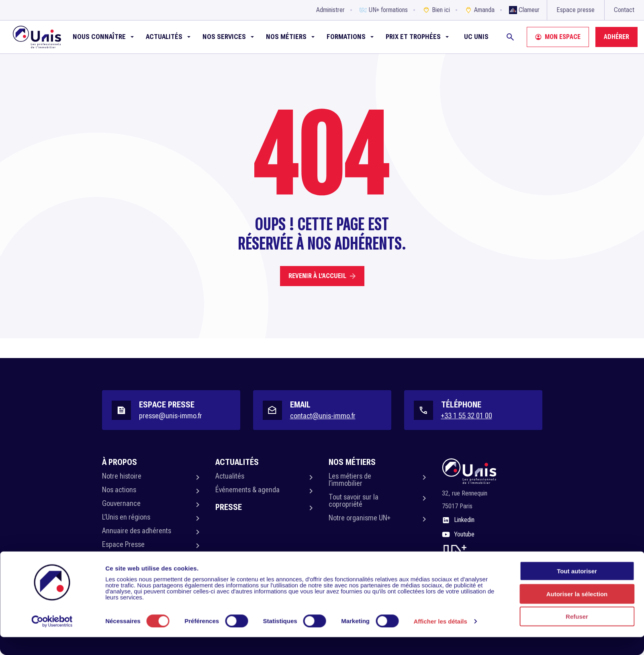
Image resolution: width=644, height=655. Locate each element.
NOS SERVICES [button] (224, 37)
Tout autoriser (577, 589)
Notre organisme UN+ (360, 518)
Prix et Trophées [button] (413, 37)
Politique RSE (121, 558)
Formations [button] (346, 37)
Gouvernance (121, 503)
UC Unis (476, 37)
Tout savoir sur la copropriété (354, 500)
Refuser (577, 634)
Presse (229, 507)
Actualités (230, 476)
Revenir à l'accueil (322, 276)
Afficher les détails (441, 640)
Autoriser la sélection (577, 612)
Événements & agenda (247, 490)
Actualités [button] (164, 37)
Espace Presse (123, 544)
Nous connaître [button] (99, 37)
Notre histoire (122, 476)
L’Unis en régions (126, 517)
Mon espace (558, 37)
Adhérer (616, 37)
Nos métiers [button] (286, 37)
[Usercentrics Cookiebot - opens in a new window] (52, 639)
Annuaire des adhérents (137, 531)
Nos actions (119, 490)
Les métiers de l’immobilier (350, 480)
